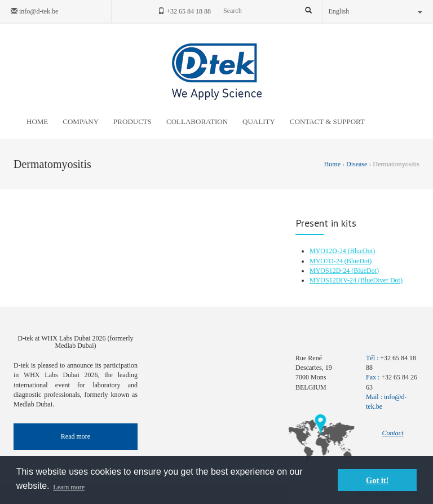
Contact (393, 433)
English (376, 11)
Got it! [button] (377, 480)
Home (333, 164)
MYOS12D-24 (330, 271)
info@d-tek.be (34, 11)
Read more (76, 436)
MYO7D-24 (327, 261)
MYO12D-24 (329, 251)
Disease (357, 164)
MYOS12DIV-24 (334, 280)
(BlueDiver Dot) (380, 280)
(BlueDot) (362, 251)
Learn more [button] (69, 487)
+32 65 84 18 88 (184, 11)
